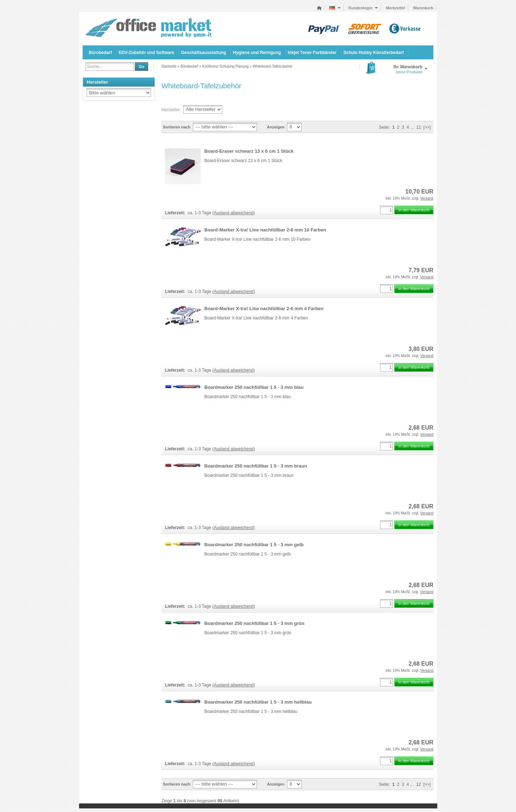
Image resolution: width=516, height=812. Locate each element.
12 (418, 127)
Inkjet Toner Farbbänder (312, 53)
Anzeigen (276, 127)
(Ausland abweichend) (234, 213)
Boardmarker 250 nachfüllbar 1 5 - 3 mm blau (254, 387)
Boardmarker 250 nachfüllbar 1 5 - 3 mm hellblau (258, 702)
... (412, 127)
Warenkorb (423, 8)
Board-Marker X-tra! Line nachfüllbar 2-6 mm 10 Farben (265, 230)
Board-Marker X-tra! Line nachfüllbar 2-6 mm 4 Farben (264, 309)
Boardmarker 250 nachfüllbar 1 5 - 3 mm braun (256, 466)
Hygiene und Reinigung (257, 53)
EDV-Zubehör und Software (147, 53)
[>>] (427, 127)
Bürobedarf (100, 53)
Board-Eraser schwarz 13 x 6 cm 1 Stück (249, 151)
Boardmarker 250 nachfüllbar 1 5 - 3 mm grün (254, 623)
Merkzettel (395, 8)
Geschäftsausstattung (204, 53)
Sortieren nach (177, 127)
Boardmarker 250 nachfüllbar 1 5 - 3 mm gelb (254, 545)
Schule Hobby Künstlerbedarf (374, 53)
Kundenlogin (363, 8)
